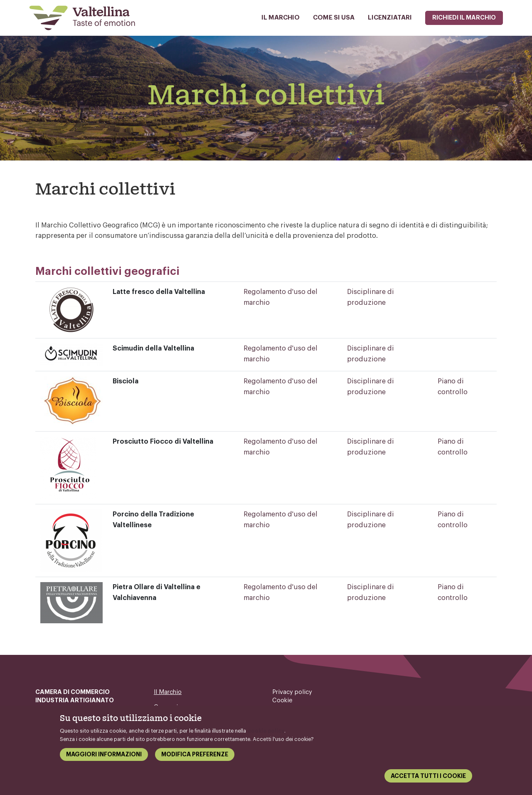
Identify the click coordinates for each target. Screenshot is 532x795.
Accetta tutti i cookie (428, 779)
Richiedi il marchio (464, 18)
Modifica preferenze (195, 757)
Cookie (282, 700)
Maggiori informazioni (104, 757)
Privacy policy (292, 692)
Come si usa (334, 18)
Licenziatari (390, 18)
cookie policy (266, 734)
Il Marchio (281, 18)
